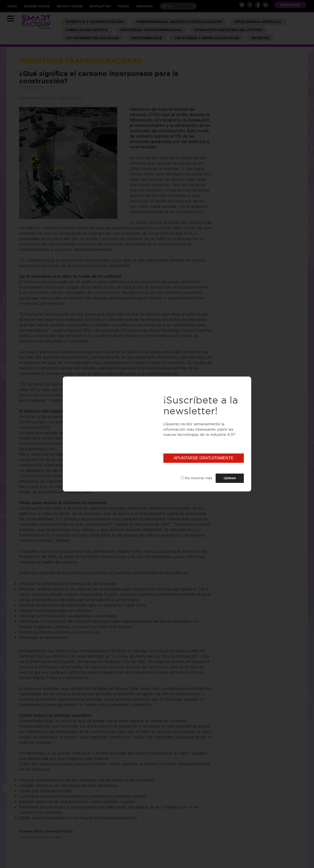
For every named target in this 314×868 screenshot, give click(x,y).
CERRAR (230, 478)
